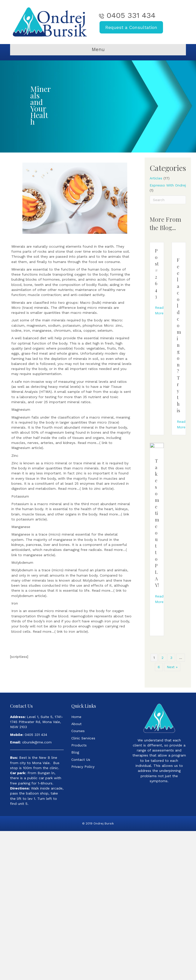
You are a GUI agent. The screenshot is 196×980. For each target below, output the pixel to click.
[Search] (168, 200)
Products (79, 745)
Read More (159, 310)
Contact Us (81, 760)
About (76, 724)
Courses (78, 731)
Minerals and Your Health (41, 105)
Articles (156, 178)
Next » (172, 667)
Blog (75, 752)
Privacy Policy (83, 767)
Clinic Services (83, 738)
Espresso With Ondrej (168, 185)
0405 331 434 (131, 15)
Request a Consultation (131, 27)
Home (76, 717)
